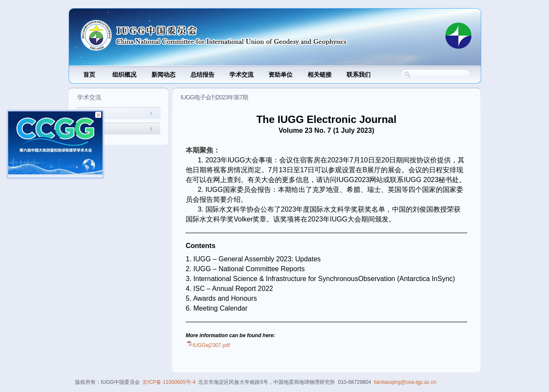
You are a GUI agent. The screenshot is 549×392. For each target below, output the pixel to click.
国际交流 (93, 114)
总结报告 (202, 75)
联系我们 (359, 75)
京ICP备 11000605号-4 (169, 382)
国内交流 (93, 129)
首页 (89, 75)
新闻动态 (163, 75)
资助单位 (281, 75)
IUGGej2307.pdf (211, 345)
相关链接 (320, 75)
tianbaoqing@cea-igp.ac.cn (405, 382)
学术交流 (241, 75)
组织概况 (124, 75)
